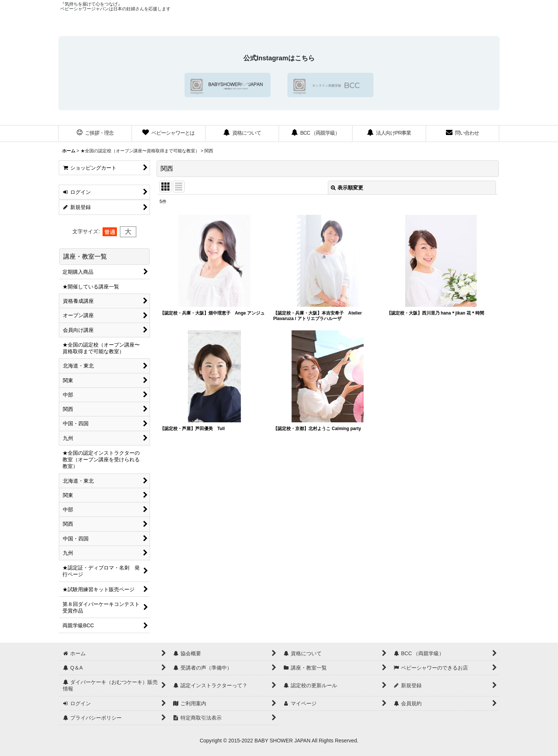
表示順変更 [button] (347, 188)
